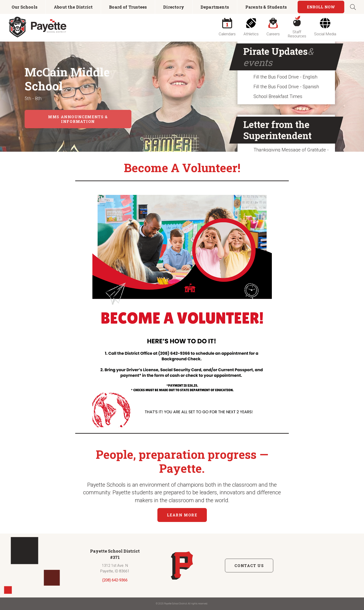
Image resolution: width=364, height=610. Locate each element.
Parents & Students (266, 7)
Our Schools (24, 7)
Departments (215, 7)
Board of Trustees (128, 7)
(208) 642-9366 (115, 580)
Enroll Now (321, 7)
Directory (174, 7)
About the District (73, 7)
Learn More (182, 515)
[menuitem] (24, 7)
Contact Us (249, 566)
